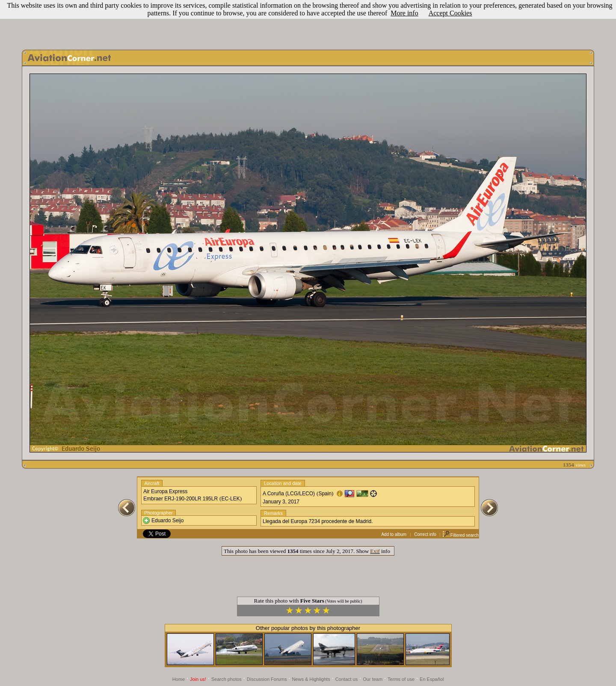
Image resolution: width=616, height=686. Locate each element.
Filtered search (461, 535)
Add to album (394, 534)
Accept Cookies (450, 13)
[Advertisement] (308, 23)
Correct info (425, 534)
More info (404, 13)
